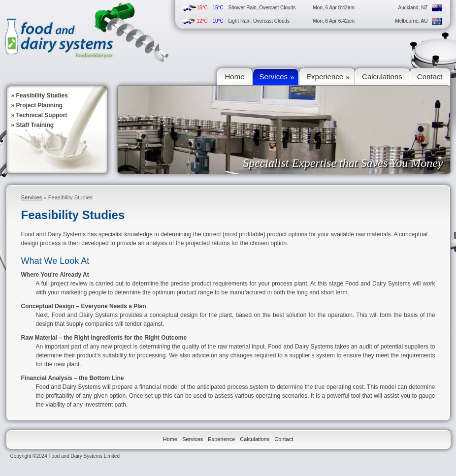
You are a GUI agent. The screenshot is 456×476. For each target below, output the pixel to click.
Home (170, 439)
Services (32, 197)
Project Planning (40, 105)
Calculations (255, 439)
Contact (284, 439)
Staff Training (35, 125)
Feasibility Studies (42, 95)
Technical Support (42, 115)
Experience (221, 439)
